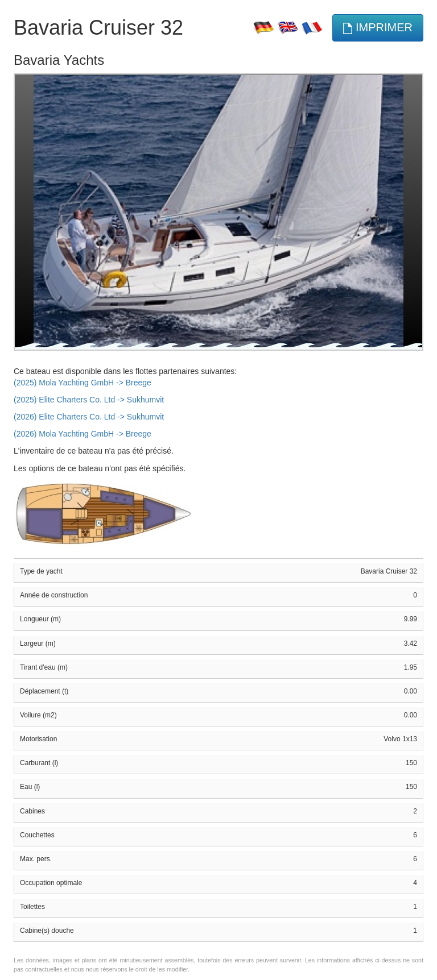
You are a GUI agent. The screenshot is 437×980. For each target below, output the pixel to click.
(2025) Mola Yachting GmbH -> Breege (83, 383)
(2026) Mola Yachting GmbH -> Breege (83, 434)
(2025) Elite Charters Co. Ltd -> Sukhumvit (89, 400)
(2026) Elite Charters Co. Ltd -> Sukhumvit (89, 417)
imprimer (378, 28)
